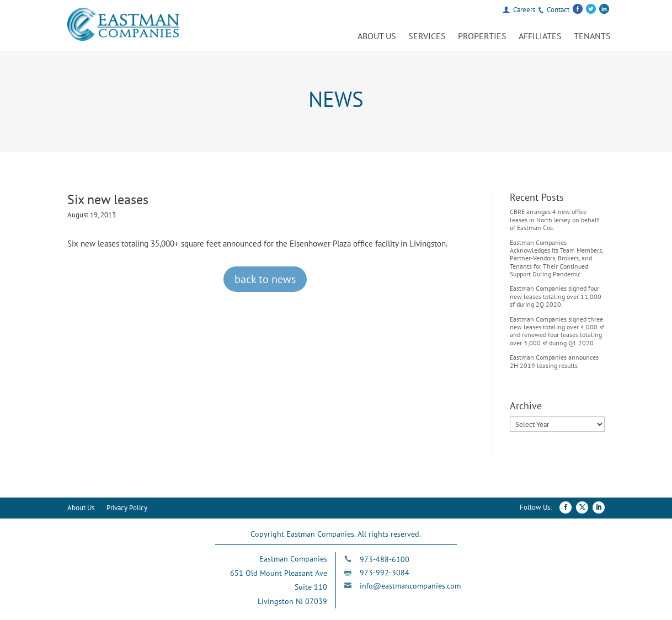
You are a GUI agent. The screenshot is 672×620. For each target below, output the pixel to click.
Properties (482, 37)
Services (427, 37)
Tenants (592, 37)
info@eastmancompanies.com (410, 586)
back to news (265, 279)
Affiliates (540, 37)
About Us (377, 37)
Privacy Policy (127, 508)
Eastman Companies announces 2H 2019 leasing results (554, 361)
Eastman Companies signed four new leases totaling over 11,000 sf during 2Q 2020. (556, 296)
